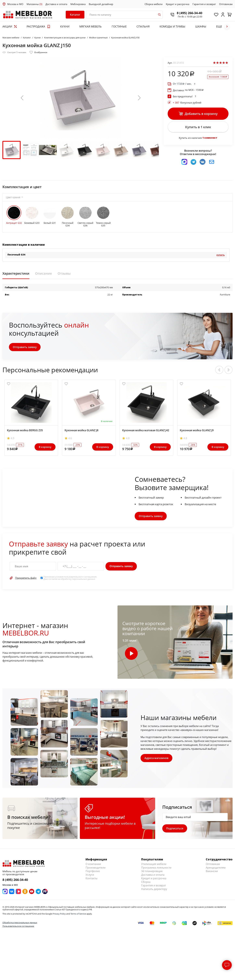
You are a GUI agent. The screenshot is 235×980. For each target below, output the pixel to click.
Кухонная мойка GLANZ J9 (197, 431)
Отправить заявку (25, 348)
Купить (221, 256)
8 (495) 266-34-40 (188, 13)
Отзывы (64, 274)
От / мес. (182, 84)
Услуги (90, 876)
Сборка (146, 883)
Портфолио (93, 872)
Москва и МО (15, 4)
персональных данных (84, 580)
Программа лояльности (156, 869)
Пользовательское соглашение (18, 927)
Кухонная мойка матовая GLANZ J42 (146, 431)
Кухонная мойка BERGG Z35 (25, 431)
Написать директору (154, 890)
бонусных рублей (187, 103)
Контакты (91, 880)
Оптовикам (226, 4)
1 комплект (210, 139)
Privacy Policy (59, 915)
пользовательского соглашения (80, 578)
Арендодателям (216, 869)
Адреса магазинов (157, 759)
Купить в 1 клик (198, 128)
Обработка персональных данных (20, 924)
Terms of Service (78, 915)
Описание (43, 274)
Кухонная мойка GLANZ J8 (81, 431)
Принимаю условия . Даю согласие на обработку (70, 579)
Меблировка (78, 4)
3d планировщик (152, 872)
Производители (96, 869)
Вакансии (212, 872)
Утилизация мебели (154, 865)
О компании (93, 865)
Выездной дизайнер (101, 4)
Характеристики (16, 274)
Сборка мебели (154, 4)
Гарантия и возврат (204, 4)
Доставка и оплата (56, 4)
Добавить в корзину (198, 114)
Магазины (34, 4)
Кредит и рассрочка (178, 4)
